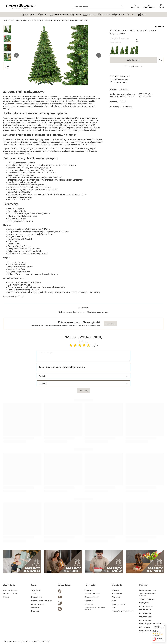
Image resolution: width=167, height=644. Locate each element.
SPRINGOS (123, 89)
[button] (16, 55)
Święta (25, 20)
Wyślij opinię (83, 391)
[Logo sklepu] (21, 6)
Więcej (146, 97)
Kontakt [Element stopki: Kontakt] (6, 597)
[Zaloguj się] (135, 6)
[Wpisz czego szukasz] (99, 6)
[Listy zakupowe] (149, 6)
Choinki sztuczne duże (51, 20)
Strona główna (16, 20)
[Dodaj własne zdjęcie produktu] (79, 367)
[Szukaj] (123, 6)
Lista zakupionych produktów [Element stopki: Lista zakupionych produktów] (41, 601)
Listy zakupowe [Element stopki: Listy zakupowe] (36, 597)
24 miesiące (127, 107)
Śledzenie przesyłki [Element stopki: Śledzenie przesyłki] (10, 594)
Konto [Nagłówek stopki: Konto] (33, 585)
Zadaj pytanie (110, 324)
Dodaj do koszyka (133, 60)
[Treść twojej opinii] (83, 356)
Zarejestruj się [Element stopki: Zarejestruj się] (36, 590)
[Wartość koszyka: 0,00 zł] (161, 6)
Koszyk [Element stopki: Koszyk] (33, 594)
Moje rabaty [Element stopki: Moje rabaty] (35, 608)
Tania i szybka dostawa (121, 76)
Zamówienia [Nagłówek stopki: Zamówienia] (9, 585)
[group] (58, 55)
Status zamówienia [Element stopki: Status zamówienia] (10, 590)
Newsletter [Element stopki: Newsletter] (35, 611)
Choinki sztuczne (35, 20)
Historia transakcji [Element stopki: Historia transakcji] (37, 604)
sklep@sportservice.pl (11, 641)
